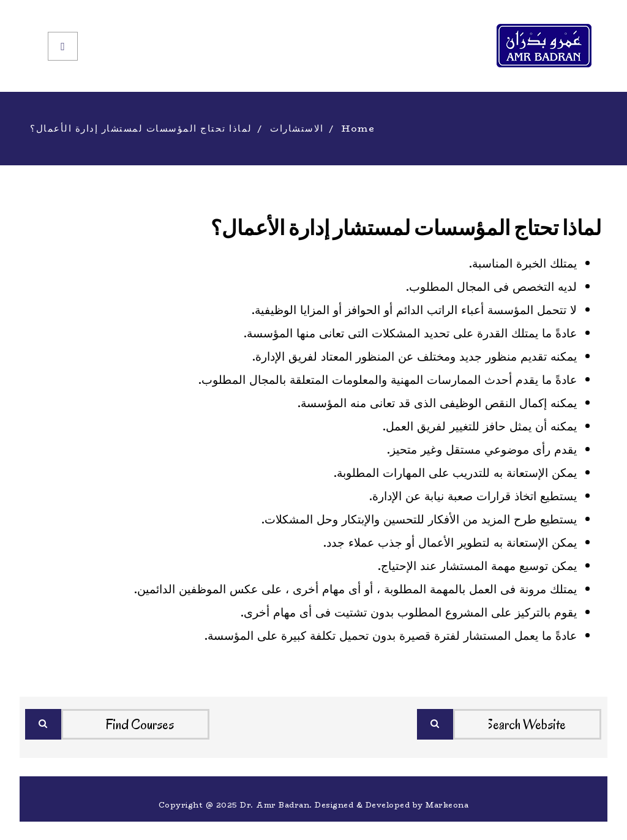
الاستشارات (297, 128)
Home (358, 128)
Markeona (447, 805)
